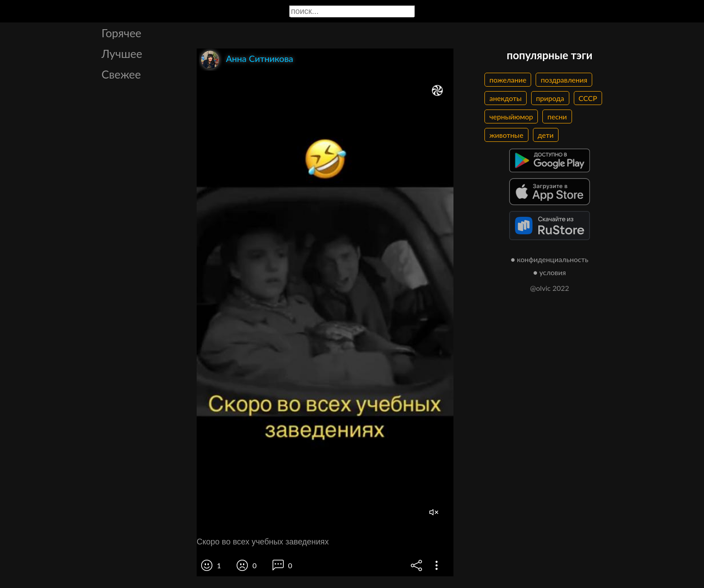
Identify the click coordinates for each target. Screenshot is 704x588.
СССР (588, 98)
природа (550, 98)
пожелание (508, 80)
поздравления (564, 80)
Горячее (121, 33)
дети (546, 135)
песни (557, 116)
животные (506, 135)
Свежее (121, 74)
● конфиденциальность (550, 259)
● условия (550, 272)
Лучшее (122, 53)
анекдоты (506, 98)
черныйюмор (511, 116)
